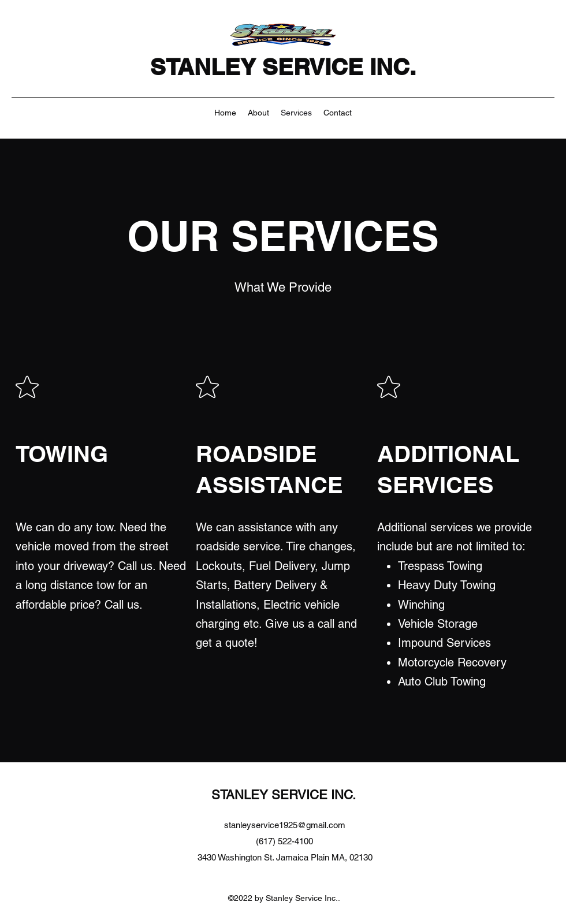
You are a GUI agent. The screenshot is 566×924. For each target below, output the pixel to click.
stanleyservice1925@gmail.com (285, 825)
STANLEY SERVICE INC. (286, 67)
